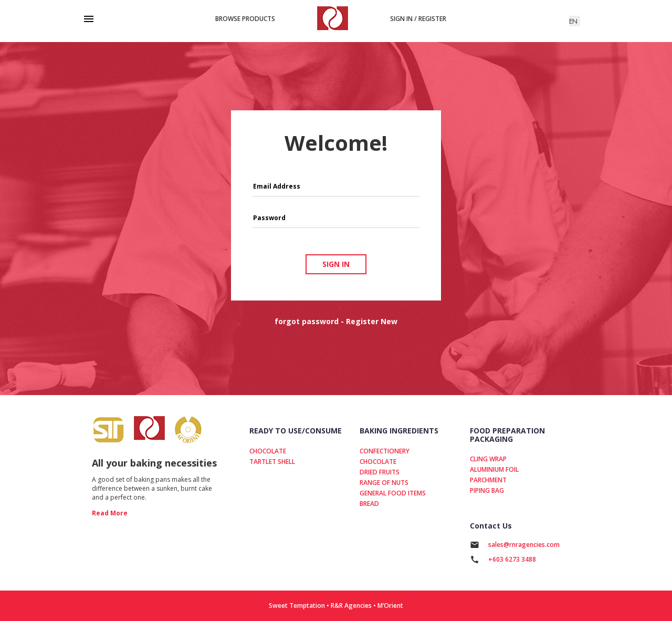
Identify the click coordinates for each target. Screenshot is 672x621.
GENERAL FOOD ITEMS (393, 493)
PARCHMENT (488, 480)
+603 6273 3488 (512, 559)
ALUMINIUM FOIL (494, 469)
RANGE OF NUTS (384, 483)
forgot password (307, 321)
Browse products (245, 19)
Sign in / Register (418, 19)
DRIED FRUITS (380, 472)
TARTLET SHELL (272, 462)
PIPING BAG (487, 490)
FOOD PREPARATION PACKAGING (507, 434)
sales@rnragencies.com (524, 545)
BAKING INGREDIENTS (399, 431)
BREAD (369, 504)
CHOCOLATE (268, 451)
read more (110, 513)
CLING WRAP (488, 459)
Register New (372, 321)
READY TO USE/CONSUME (296, 431)
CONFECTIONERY (385, 451)
